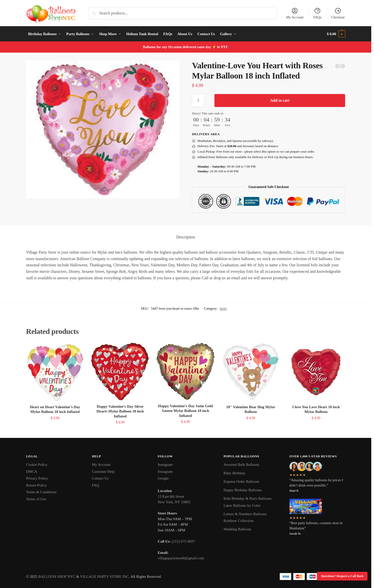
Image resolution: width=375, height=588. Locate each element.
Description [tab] (186, 237)
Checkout (338, 13)
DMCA (32, 472)
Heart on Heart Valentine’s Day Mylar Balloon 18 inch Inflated (55, 409)
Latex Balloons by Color (242, 505)
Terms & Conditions (41, 492)
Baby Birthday (235, 473)
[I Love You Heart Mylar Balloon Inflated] (338, 66)
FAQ (96, 485)
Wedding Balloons (237, 529)
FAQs (317, 13)
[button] (336, 34)
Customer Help (103, 472)
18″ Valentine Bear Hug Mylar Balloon (251, 409)
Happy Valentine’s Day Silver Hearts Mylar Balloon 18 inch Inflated (120, 411)
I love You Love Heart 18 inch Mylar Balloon (316, 409)
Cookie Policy (37, 465)
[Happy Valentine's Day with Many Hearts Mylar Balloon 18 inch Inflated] (343, 66)
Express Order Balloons (241, 482)
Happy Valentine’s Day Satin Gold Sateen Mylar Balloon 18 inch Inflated (186, 411)
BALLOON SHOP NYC (57, 577)
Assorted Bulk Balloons (241, 465)
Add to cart (280, 100)
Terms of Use (36, 499)
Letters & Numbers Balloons (245, 514)
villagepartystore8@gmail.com (181, 558)
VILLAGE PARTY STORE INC (104, 577)
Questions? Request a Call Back (342, 576)
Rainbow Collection (239, 521)
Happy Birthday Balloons (243, 490)
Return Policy (37, 485)
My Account (295, 13)
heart (223, 309)
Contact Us (100, 478)
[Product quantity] (198, 100)
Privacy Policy (37, 478)
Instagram (165, 465)
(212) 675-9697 (183, 541)
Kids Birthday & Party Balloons (248, 498)
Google (163, 478)
